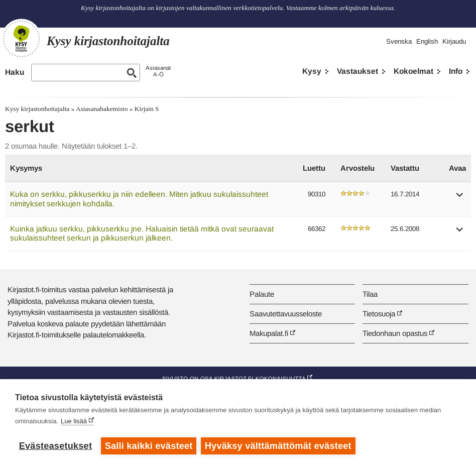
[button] (460, 198)
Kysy (312, 71)
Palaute (262, 294)
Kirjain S (147, 109)
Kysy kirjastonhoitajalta (37, 109)
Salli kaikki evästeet (149, 446)
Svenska (399, 41)
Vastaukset (358, 71)
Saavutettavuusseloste (286, 314)
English (427, 41)
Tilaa (370, 294)
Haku (15, 72)
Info (456, 71)
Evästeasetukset (55, 446)
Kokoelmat (413, 71)
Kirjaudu (454, 41)
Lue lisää (74, 422)
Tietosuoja (379, 314)
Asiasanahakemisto (102, 109)
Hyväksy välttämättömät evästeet (279, 446)
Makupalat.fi (269, 333)
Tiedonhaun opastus (395, 333)
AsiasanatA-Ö (158, 71)
